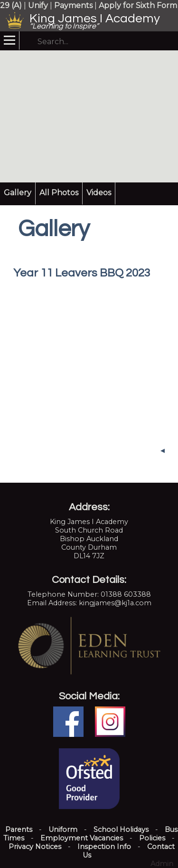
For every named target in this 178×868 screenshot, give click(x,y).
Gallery (18, 193)
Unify (38, 5)
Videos (99, 193)
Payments (73, 5)
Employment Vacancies (82, 838)
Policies (152, 838)
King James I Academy (95, 19)
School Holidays (121, 830)
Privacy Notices (35, 847)
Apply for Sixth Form (138, 5)
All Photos (59, 193)
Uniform (63, 830)
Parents (19, 830)
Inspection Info (104, 847)
